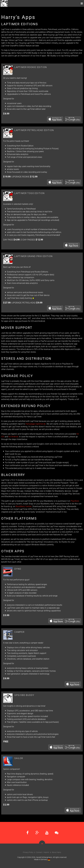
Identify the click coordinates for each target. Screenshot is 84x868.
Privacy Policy (28, 852)
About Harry (56, 852)
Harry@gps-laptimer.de (36, 424)
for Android (13, 437)
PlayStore (75, 501)
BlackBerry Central (24, 506)
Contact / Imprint (43, 852)
